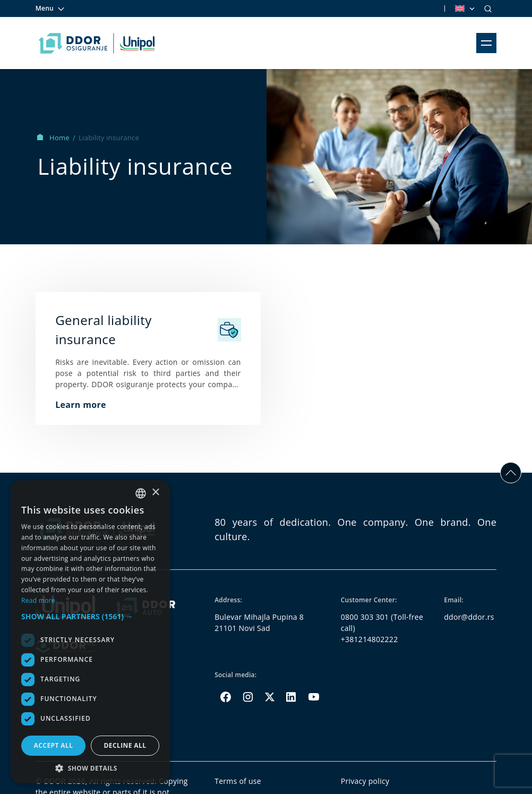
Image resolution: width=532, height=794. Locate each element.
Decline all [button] (125, 745)
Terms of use (238, 781)
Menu (50, 8)
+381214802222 (370, 639)
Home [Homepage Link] (54, 138)
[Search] (488, 8)
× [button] (155, 493)
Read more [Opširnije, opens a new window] (38, 600)
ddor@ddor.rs (469, 617)
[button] (90, 616)
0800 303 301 (365, 617)
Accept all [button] (54, 745)
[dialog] (90, 632)
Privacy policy (365, 781)
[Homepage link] (97, 43)
